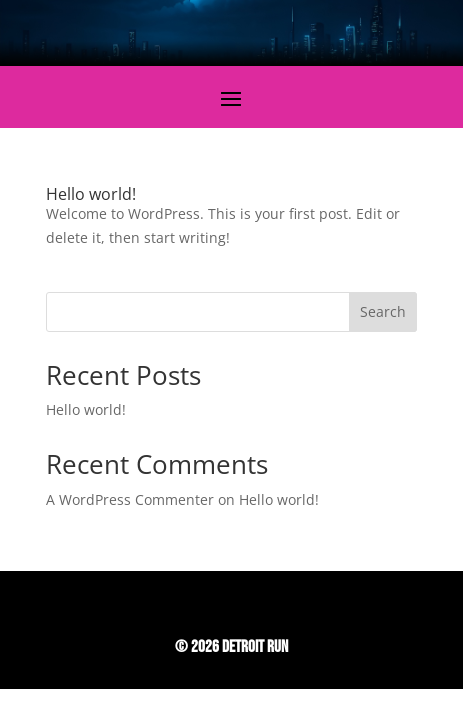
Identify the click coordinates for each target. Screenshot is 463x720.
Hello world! (91, 194)
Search (383, 311)
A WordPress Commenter (130, 499)
